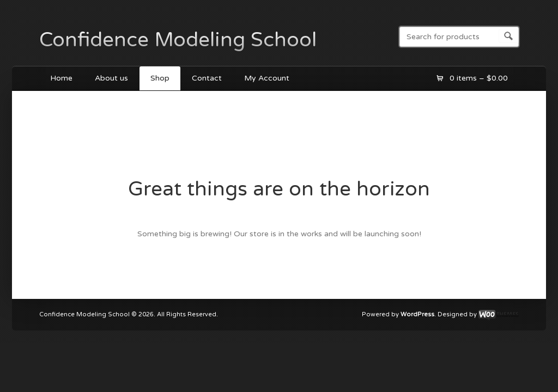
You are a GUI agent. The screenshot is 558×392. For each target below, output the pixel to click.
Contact (207, 78)
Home (61, 78)
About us (111, 78)
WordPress (417, 315)
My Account (267, 78)
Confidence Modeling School (178, 40)
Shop (160, 78)
